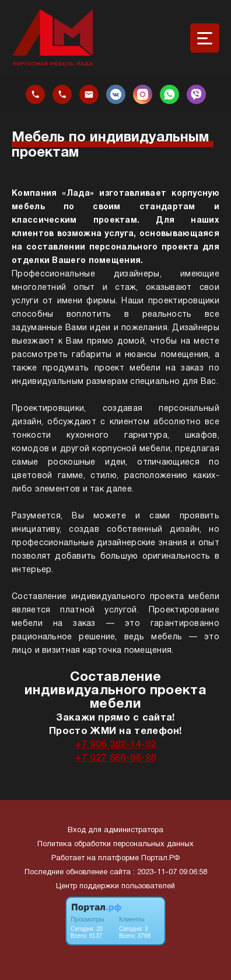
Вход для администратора (116, 830)
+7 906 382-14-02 (116, 745)
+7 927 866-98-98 (116, 758)
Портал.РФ (160, 858)
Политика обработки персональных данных (116, 844)
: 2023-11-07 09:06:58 (170, 872)
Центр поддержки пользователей (116, 886)
